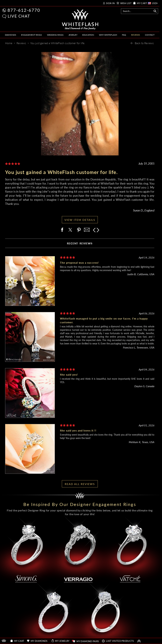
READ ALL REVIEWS (80, 484)
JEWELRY (73, 35)
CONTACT (150, 35)
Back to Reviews (144, 43)
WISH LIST (126, 3)
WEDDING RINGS (55, 35)
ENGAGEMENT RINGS (32, 35)
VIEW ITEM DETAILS (80, 220)
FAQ (124, 35)
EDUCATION (88, 35)
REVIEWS (136, 35)
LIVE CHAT (19, 16)
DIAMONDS (11, 35)
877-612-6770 (24, 10)
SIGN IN (110, 3)
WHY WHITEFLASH (108, 35)
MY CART (142, 3)
